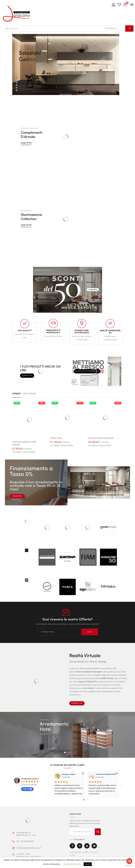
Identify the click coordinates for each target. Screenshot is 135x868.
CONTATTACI (17, 496)
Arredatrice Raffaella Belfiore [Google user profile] (107, 774)
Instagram (80, 846)
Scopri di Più (26, 143)
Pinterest (94, 846)
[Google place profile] (30, 779)
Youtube (87, 846)
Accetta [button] (88, 864)
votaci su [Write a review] (27, 789)
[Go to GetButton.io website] (129, 866)
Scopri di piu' (27, 375)
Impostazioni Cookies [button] (72, 864)
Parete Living (56, 438)
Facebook (72, 846)
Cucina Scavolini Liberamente (101, 438)
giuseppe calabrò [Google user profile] (68, 774)
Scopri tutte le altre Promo (87, 371)
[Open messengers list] (129, 861)
